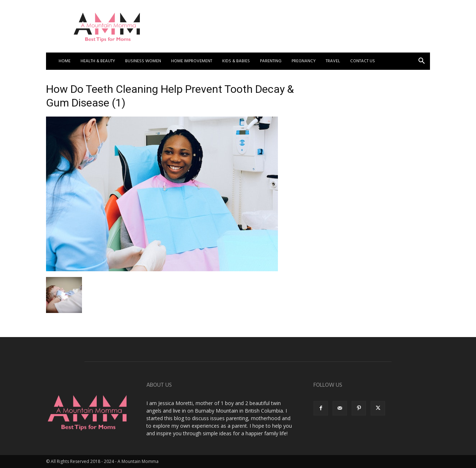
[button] (421, 62)
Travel (333, 61)
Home (65, 61)
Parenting (271, 61)
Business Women (143, 61)
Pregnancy (304, 61)
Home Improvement (192, 61)
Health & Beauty (98, 61)
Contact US (363, 61)
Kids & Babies (236, 61)
